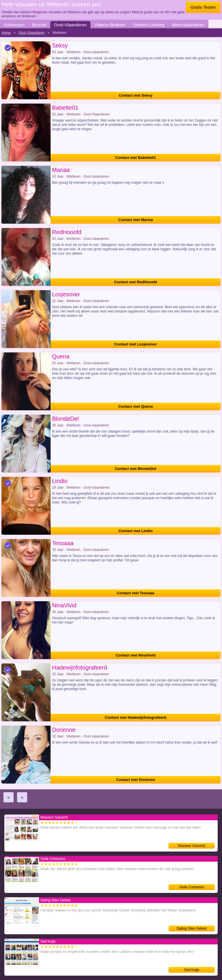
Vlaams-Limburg (149, 25)
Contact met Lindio (136, 531)
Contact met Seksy (136, 95)
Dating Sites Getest (192, 928)
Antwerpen (14, 25)
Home (6, 33)
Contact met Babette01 (136, 158)
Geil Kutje (192, 970)
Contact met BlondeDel (135, 469)
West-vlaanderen (188, 25)
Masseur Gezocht (192, 846)
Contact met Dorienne (135, 780)
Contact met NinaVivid (136, 655)
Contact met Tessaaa (135, 593)
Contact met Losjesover (135, 344)
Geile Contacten (192, 887)
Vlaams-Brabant (110, 25)
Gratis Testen (203, 7)
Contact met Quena (135, 406)
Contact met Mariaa (136, 220)
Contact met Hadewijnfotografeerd (136, 717)
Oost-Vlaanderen (70, 25)
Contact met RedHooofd (136, 282)
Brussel (39, 25)
